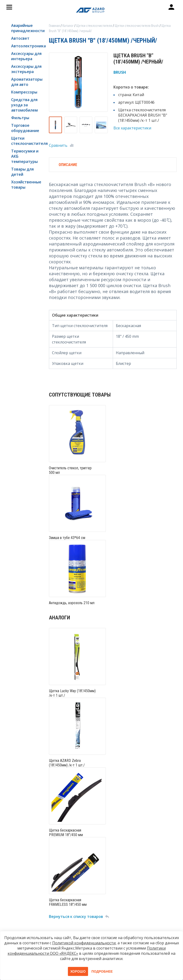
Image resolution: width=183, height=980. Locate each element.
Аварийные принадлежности (27, 28)
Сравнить (58, 145)
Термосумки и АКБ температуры (25, 156)
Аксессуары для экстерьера (26, 69)
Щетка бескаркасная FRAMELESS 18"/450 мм (68, 902)
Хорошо (78, 971)
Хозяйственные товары (26, 185)
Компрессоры (24, 92)
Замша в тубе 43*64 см (67, 538)
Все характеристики (132, 128)
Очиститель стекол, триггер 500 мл (70, 470)
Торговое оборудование (25, 128)
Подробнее (102, 971)
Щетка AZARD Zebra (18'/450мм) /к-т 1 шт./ (67, 763)
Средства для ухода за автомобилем (24, 105)
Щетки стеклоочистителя (27, 141)
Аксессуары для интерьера (26, 56)
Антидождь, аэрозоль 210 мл (72, 603)
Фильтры (20, 118)
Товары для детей (22, 172)
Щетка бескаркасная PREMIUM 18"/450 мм (66, 833)
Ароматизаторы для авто (27, 82)
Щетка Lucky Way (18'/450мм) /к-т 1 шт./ (72, 693)
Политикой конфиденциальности (84, 943)
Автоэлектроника (27, 46)
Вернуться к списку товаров (76, 916)
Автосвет (20, 38)
